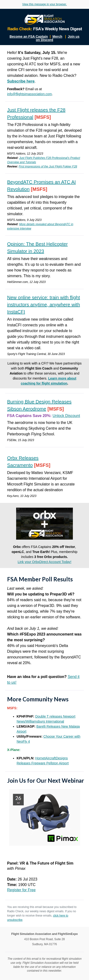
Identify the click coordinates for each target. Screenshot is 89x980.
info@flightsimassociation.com (30, 94)
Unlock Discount (66, 416)
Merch (57, 36)
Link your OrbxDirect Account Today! (44, 562)
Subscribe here (21, 81)
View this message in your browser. (45, 4)
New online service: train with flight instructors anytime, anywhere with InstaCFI (44, 305)
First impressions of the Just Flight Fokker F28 (48, 167)
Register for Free (21, 890)
